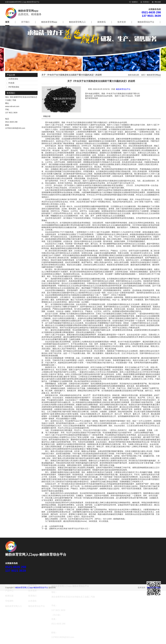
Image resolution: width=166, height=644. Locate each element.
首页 (7, 22)
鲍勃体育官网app (49, 22)
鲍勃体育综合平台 (146, 22)
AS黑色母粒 (13, 79)
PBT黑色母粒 (14, 87)
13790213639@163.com (15, 128)
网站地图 (158, 2)
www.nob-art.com (12, 106)
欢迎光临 (8, 2)
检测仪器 (9, 596)
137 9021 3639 (151, 16)
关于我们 (25, 22)
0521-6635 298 (151, 12)
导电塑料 (9, 601)
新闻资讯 (102, 22)
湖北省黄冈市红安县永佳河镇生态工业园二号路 (73, 597)
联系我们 (146, 2)
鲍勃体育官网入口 (77, 22)
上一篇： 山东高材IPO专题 (52, 526)
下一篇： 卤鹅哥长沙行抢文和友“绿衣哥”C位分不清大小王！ (66, 529)
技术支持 (122, 22)
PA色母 (11, 83)
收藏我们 (135, 2)
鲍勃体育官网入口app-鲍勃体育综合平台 (25, 2)
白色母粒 (32, 601)
